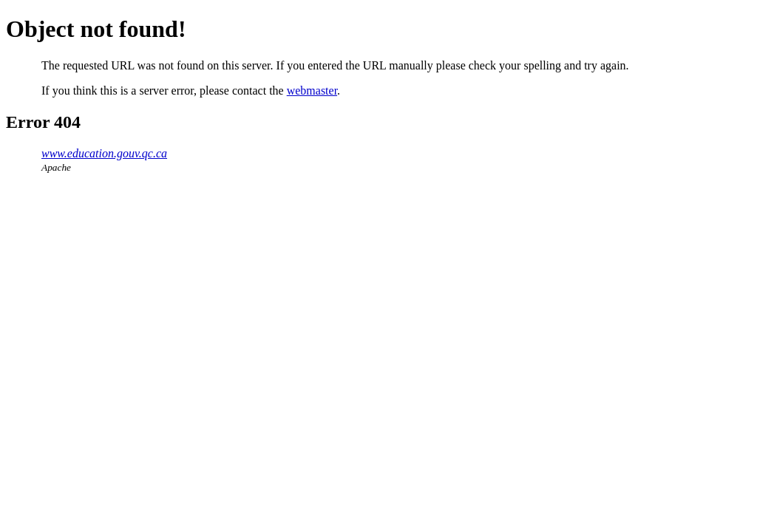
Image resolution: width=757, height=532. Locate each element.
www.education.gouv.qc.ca (104, 153)
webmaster (312, 91)
